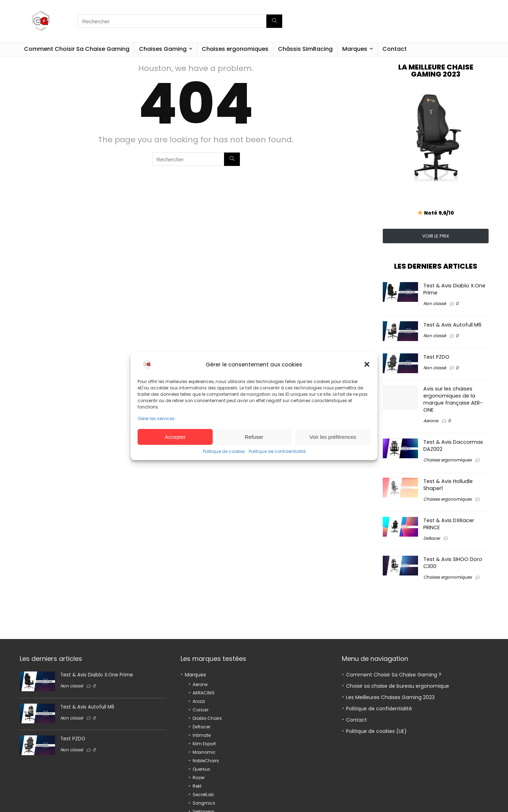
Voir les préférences (333, 437)
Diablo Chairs (207, 718)
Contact (395, 49)
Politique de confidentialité (277, 451)
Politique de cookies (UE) (376, 731)
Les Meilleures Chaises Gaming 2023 (390, 697)
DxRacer (432, 538)
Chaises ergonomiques (235, 49)
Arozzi (199, 701)
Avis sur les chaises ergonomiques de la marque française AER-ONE (453, 399)
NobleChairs (206, 761)
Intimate (202, 735)
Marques (355, 49)
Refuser (254, 437)
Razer (199, 778)
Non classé (435, 303)
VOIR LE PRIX (436, 236)
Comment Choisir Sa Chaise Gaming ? (394, 675)
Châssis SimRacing (305, 49)
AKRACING (204, 693)
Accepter (175, 437)
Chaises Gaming (163, 49)
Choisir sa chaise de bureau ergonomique (398, 686)
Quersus (201, 769)
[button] (367, 364)
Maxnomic (204, 752)
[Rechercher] (274, 21)
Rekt (197, 786)
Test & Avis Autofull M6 (452, 325)
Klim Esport (204, 744)
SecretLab (203, 795)
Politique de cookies (224, 451)
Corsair (201, 710)
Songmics (204, 803)
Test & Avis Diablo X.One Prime (97, 675)
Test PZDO (436, 357)
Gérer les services (156, 419)
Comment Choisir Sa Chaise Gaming (77, 49)
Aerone (431, 421)
